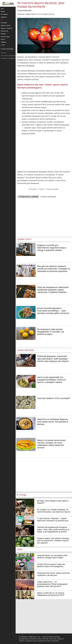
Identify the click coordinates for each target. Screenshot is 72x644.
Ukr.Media (30, 66)
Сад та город (5, 37)
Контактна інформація (9, 56)
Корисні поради (53, 189)
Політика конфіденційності (10, 58)
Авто (2, 9)
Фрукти (42, 189)
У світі (3, 45)
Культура (4, 23)
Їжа (2, 20)
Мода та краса (6, 25)
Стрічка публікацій (48, 197)
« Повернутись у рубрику (28, 197)
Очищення (33, 189)
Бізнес (3, 11)
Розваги (3, 34)
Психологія (4, 31)
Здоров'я (4, 17)
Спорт (3, 39)
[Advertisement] (44, 152)
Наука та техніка (6, 28)
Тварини (4, 42)
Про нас (4, 53)
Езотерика (4, 14)
